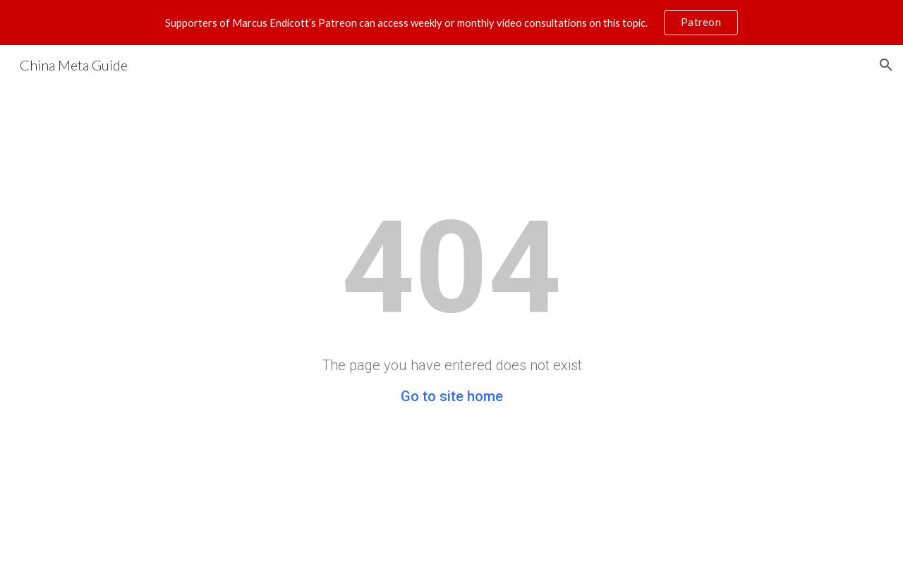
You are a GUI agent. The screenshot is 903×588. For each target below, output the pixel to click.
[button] (886, 65)
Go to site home (452, 396)
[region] (451, 23)
